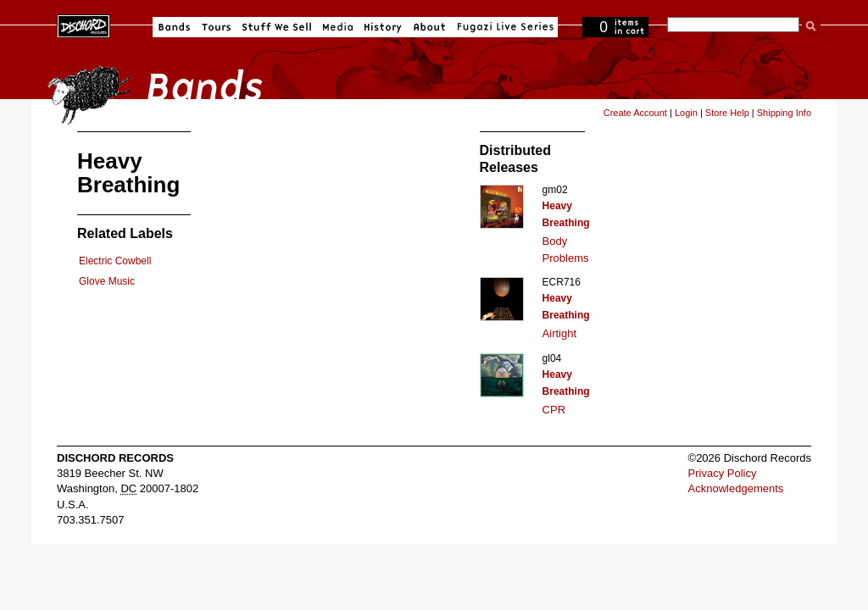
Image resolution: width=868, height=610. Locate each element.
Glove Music (107, 281)
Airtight (559, 333)
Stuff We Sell (277, 27)
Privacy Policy (723, 473)
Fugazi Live (504, 27)
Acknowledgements (736, 488)
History (383, 27)
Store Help (727, 113)
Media (338, 27)
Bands (174, 27)
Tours (216, 27)
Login (686, 113)
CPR (554, 410)
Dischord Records (83, 25)
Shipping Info (784, 113)
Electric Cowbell (115, 261)
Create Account (635, 113)
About (429, 27)
